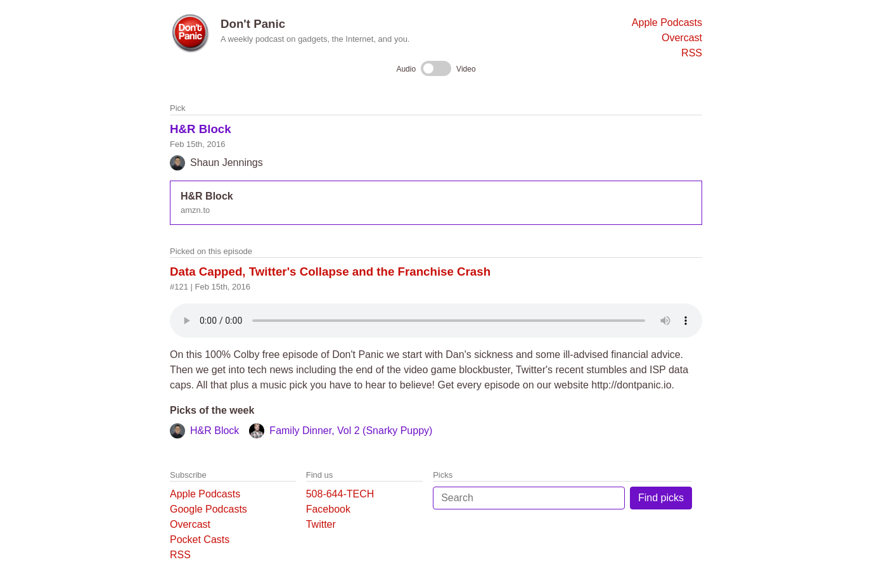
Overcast (682, 38)
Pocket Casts (200, 540)
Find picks (661, 498)
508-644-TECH (340, 494)
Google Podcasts (208, 509)
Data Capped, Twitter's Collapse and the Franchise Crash (330, 272)
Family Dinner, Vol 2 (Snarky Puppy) (351, 431)
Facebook (328, 509)
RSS (692, 53)
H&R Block (201, 129)
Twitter (321, 524)
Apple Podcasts (667, 22)
